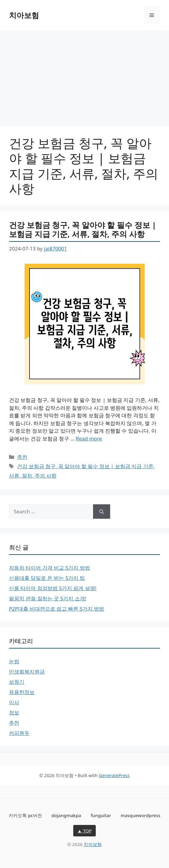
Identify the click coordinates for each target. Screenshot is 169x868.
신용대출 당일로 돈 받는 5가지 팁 (47, 578)
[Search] (102, 512)
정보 (14, 712)
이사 (14, 702)
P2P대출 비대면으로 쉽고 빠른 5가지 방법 (57, 609)
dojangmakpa (66, 815)
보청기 (17, 682)
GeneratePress (114, 775)
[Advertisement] (84, 75)
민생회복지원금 (27, 672)
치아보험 (24, 15)
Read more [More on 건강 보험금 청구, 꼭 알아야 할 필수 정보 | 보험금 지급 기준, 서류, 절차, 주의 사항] (89, 439)
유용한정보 (22, 692)
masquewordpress (140, 815)
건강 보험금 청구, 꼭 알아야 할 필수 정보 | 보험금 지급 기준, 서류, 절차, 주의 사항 (83, 230)
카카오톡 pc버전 (25, 815)
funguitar (101, 815)
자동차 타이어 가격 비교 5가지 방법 (50, 568)
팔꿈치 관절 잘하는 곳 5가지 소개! (48, 598)
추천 (22, 457)
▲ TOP (85, 831)
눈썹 (14, 661)
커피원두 (19, 733)
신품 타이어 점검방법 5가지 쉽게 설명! (53, 588)
